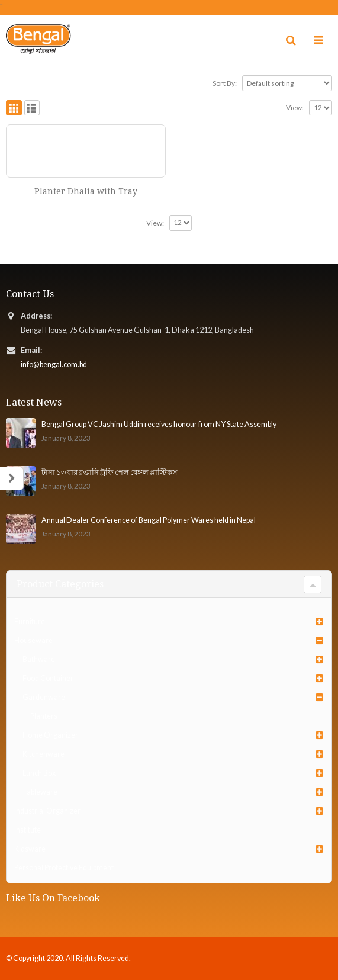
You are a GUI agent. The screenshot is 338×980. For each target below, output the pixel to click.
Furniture (30, 621)
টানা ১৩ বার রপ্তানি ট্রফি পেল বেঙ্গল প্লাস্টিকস (110, 472)
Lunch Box (39, 773)
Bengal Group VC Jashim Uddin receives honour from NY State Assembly (159, 424)
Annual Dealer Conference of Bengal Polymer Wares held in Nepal (149, 520)
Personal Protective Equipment (64, 868)
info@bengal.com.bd (54, 364)
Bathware (39, 659)
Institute (28, 830)
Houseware (33, 640)
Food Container (48, 678)
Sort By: (225, 83)
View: (295, 107)
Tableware (40, 792)
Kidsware (30, 849)
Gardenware (44, 697)
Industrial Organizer (47, 811)
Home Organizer (50, 735)
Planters (44, 716)
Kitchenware (44, 754)
